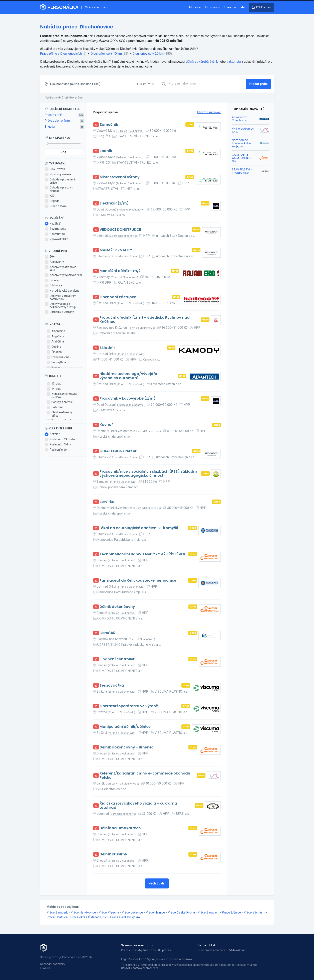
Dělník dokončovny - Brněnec (127, 747)
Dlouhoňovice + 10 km (106, 54)
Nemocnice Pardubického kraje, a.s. (241, 143)
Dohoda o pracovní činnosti (59, 189)
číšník (214, 62)
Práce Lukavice (132, 912)
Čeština (54, 347)
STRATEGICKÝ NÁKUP (118, 451)
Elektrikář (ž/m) (114, 203)
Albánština (56, 331)
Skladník (108, 348)
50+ (50, 257)
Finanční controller (117, 659)
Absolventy (54, 262)
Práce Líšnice (231, 912)
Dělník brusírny (113, 854)
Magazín (195, 7)
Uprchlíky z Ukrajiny (59, 312)
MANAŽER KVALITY (116, 250)
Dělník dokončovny (117, 607)
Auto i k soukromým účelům (62, 396)
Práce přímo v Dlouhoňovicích (61, 54)
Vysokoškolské (57, 239)
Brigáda (50, 127)
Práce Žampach (208, 912)
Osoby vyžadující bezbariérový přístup (60, 305)
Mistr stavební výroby (120, 177)
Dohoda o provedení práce (60, 181)
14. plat (54, 389)
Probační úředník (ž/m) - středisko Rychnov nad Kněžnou (145, 320)
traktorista (234, 62)
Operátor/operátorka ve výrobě (129, 706)
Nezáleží (53, 224)
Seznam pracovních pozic (137, 945)
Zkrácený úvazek (58, 174)
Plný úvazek (55, 169)
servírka (107, 502)
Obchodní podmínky (53, 964)
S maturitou (55, 234)
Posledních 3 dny (58, 445)
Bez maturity (55, 229)
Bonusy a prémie (60, 402)
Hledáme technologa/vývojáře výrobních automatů (128, 376)
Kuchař (106, 425)
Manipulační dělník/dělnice (125, 727)
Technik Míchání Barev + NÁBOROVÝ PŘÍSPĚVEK (143, 554)
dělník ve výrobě (197, 62)
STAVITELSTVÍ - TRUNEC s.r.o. (242, 171)
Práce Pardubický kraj (125, 917)
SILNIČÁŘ (108, 633)
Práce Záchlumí (254, 912)
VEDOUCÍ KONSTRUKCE (120, 230)
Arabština (55, 342)
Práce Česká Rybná (181, 912)
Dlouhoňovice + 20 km (148, 54)
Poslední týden (57, 450)
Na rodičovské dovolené (62, 291)
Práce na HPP (53, 115)
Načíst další (157, 883)
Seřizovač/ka (112, 685)
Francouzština (58, 357)
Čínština (54, 352)
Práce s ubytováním (57, 121)
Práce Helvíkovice (83, 912)
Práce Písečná (109, 912)
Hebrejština (56, 363)
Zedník (106, 151)
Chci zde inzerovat (209, 112)
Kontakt (45, 968)
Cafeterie (55, 407)
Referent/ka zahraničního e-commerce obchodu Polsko (145, 775)
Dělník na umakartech (120, 828)
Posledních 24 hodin (60, 439)
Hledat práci (258, 84)
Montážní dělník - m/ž (120, 271)
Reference (212, 7)
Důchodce (54, 286)
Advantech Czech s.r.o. (240, 119)
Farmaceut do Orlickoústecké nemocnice (138, 581)
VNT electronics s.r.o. (243, 130)
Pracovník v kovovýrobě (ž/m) (128, 398)
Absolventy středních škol (61, 269)
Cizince (52, 280)
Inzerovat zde (234, 7)
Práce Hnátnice (57, 917)
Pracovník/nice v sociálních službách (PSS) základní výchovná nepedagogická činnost (148, 474)
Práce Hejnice (155, 912)
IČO (49, 196)
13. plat (54, 384)
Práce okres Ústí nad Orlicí (89, 917)
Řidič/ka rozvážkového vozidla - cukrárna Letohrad (138, 805)
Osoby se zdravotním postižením (61, 297)
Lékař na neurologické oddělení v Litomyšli (139, 528)
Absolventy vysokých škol (63, 275)
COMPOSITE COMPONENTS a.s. (242, 158)
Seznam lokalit (207, 945)
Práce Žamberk (57, 912)
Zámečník (109, 125)
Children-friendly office (60, 414)
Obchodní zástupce (118, 297)
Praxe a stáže (56, 206)
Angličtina (55, 336)
